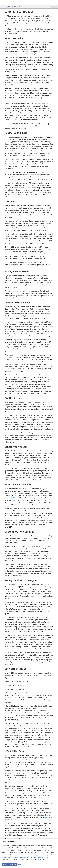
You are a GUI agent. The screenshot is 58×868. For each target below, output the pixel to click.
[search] (56, 2)
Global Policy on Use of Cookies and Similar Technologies (23, 857)
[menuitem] (3, 2)
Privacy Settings (42, 859)
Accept (5, 864)
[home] (3, 2)
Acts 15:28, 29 (10, 498)
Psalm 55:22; (49, 817)
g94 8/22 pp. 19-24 (13, 7)
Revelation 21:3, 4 (11, 820)
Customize (22, 864)
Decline (13, 864)
